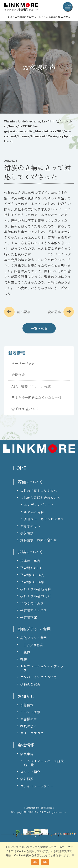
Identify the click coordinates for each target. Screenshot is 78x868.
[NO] (73, 855)
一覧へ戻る (39, 328)
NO (45, 862)
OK (35, 862)
